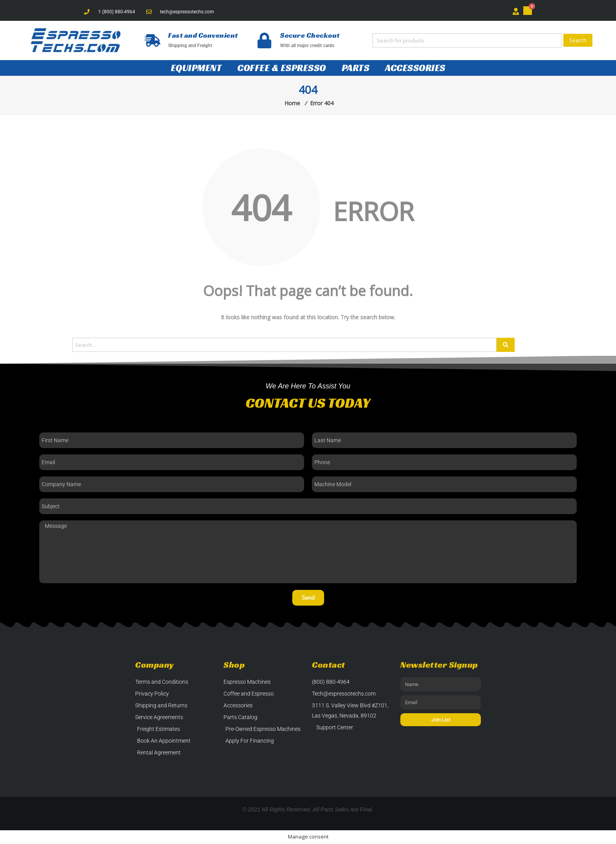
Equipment (196, 68)
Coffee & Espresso (282, 68)
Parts (356, 68)
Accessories (415, 68)
